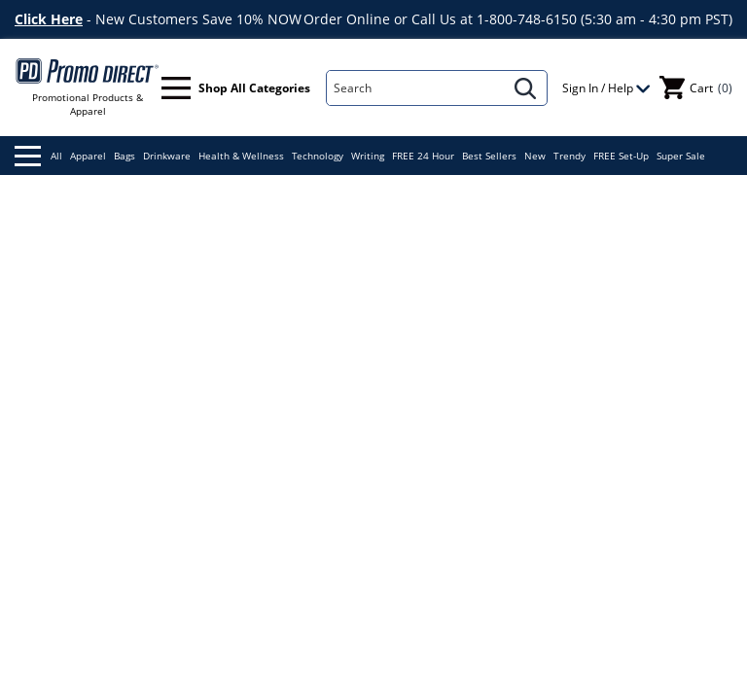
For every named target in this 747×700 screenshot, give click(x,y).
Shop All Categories (236, 88)
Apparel (88, 156)
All (38, 156)
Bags (124, 156)
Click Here (49, 19)
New (535, 156)
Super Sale (681, 156)
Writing (368, 156)
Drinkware (167, 156)
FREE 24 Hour (423, 156)
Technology (318, 156)
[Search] (416, 88)
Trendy (569, 156)
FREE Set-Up (621, 156)
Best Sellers (489, 156)
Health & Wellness (241, 156)
